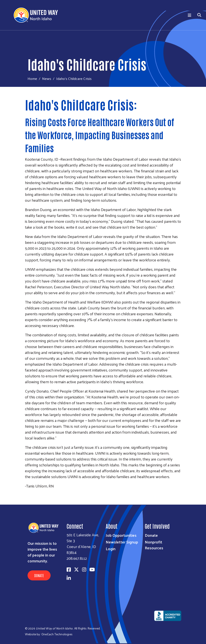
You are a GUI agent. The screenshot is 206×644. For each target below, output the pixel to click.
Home (32, 78)
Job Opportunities (121, 535)
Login (111, 549)
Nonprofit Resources (154, 545)
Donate (39, 575)
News (47, 78)
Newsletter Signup (122, 542)
